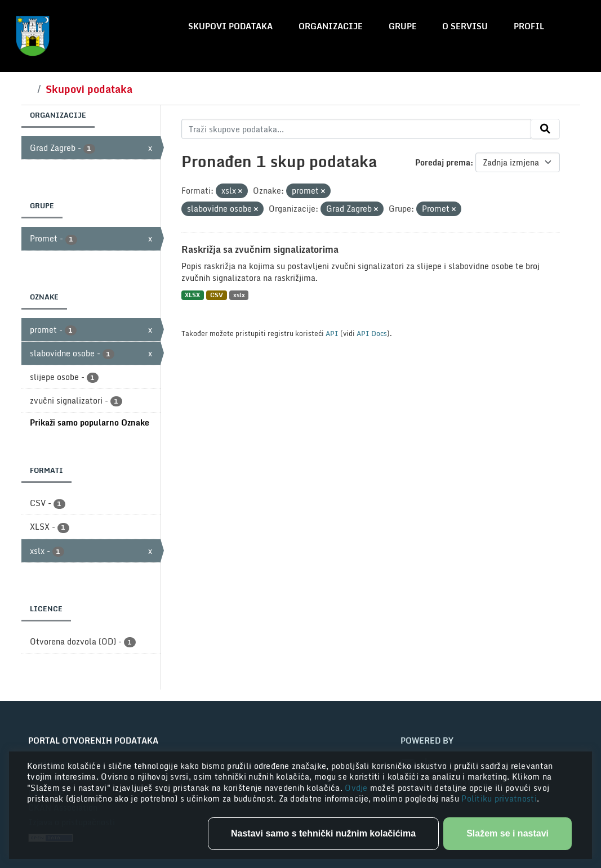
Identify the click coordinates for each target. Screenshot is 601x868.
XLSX (192, 295)
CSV (217, 295)
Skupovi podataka (230, 26)
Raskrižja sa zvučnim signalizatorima (260, 249)
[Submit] (545, 129)
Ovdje (357, 788)
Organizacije (331, 26)
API (332, 333)
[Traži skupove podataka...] (356, 129)
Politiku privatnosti (499, 798)
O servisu (465, 26)
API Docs (372, 333)
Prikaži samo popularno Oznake (90, 422)
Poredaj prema (443, 162)
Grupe (403, 26)
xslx (239, 295)
